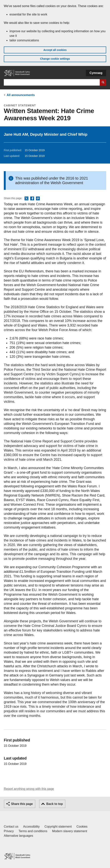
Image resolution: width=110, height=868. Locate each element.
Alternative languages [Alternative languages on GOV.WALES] (18, 836)
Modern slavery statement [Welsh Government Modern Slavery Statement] (70, 831)
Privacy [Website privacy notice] (9, 831)
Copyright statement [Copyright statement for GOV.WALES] (58, 827)
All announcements (21, 95)
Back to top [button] (55, 804)
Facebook (32, 199)
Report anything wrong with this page (29, 789)
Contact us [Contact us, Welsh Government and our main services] (11, 827)
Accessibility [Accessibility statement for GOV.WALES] (31, 827)
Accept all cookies (55, 50)
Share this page (22, 804)
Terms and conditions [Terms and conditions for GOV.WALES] (33, 831)
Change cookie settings (55, 59)
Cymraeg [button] (96, 73)
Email (38, 199)
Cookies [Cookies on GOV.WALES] (82, 827)
